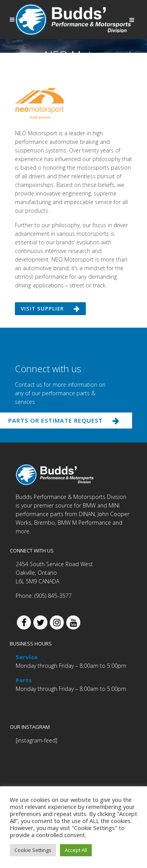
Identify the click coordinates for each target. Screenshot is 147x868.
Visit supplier (50, 308)
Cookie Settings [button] (33, 850)
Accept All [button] (76, 850)
